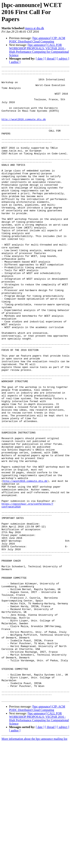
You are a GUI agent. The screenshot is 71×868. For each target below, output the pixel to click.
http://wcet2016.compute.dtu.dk (24, 129)
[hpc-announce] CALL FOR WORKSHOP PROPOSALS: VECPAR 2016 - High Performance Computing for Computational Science (39, 50)
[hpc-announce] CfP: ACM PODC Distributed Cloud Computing (37, 40)
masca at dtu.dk (34, 28)
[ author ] (15, 62)
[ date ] (40, 59)
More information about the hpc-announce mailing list (34, 865)
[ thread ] (51, 59)
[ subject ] (63, 59)
